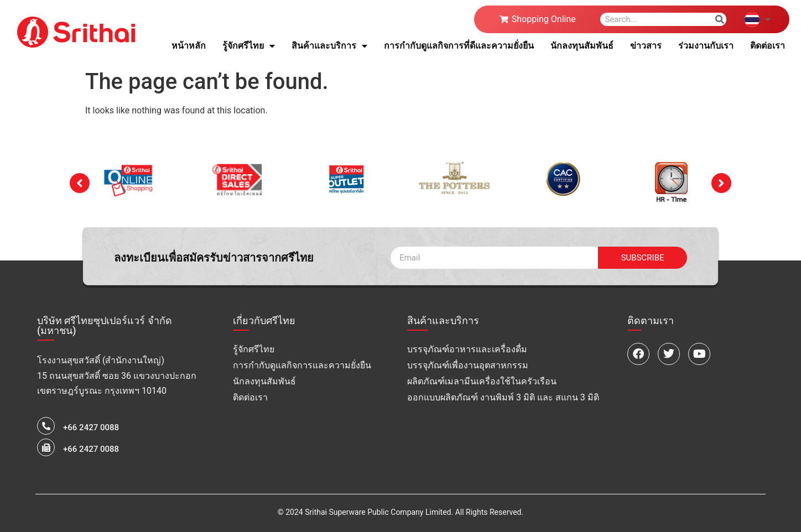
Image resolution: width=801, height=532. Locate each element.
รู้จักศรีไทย (249, 46)
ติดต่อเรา (768, 46)
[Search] (720, 19)
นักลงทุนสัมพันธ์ (582, 46)
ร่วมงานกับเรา (706, 46)
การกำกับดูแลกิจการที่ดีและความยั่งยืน (459, 46)
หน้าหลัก (189, 46)
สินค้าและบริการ (329, 46)
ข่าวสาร (646, 46)
